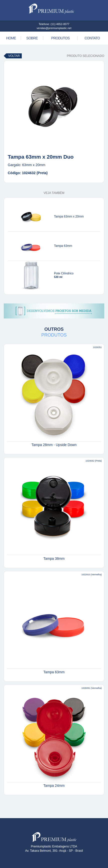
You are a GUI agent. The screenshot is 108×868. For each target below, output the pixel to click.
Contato (92, 38)
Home (11, 38)
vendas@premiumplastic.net (54, 28)
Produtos (60, 38)
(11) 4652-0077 (60, 24)
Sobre (32, 38)
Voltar (14, 56)
